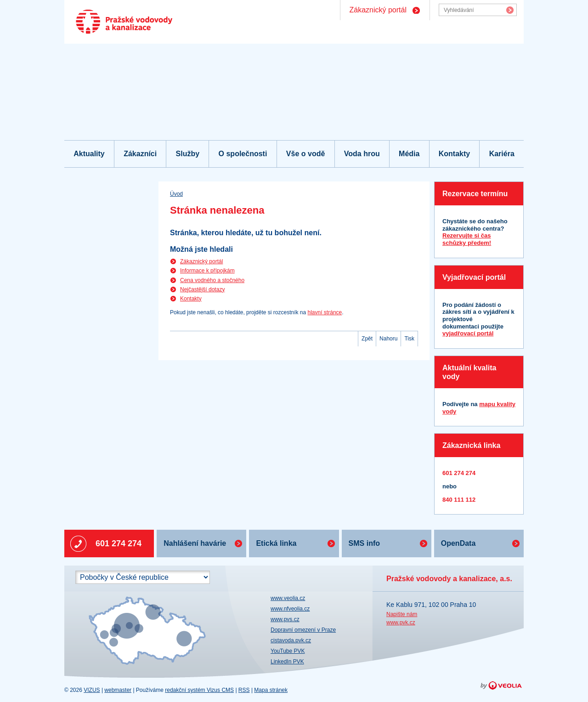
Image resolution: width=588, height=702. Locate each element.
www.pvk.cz (401, 623)
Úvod (176, 194)
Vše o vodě (305, 154)
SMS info (364, 543)
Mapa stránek (271, 690)
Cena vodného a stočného (212, 280)
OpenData (458, 543)
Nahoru (388, 339)
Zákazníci (140, 154)
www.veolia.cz (288, 598)
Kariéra (502, 154)
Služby (188, 154)
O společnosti (243, 154)
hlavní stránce (325, 312)
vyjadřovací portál (468, 333)
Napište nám (402, 614)
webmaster (118, 690)
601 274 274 (119, 543)
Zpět (367, 339)
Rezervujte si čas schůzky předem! (467, 239)
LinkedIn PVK (287, 662)
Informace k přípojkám (207, 271)
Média (409, 154)
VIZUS (92, 690)
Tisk (409, 339)
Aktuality (89, 154)
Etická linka (276, 543)
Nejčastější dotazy (202, 289)
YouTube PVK (288, 651)
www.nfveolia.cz (290, 609)
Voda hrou (362, 154)
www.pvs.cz (285, 619)
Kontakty (454, 154)
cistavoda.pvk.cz (291, 640)
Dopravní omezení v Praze (303, 630)
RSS (244, 690)
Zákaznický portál (378, 10)
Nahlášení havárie (195, 543)
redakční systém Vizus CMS (199, 690)
